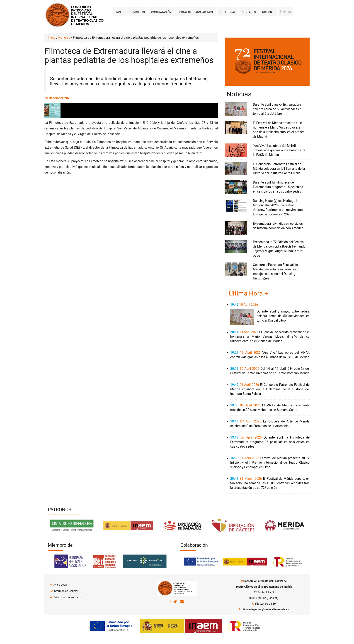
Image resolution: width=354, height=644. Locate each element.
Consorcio (137, 12)
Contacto (249, 12)
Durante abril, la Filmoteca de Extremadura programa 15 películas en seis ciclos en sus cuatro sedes (278, 187)
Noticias (268, 12)
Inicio (119, 12)
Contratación (161, 12)
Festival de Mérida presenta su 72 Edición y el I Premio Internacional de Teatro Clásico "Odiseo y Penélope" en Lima (270, 463)
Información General (66, 591)
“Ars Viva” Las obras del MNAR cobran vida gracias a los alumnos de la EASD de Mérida (279, 150)
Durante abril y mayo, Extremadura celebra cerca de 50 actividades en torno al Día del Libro (277, 109)
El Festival (228, 12)
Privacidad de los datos (68, 597)
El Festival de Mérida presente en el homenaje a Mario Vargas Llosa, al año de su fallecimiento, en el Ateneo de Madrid (270, 336)
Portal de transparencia (196, 12)
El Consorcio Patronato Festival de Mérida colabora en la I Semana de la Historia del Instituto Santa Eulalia (279, 169)
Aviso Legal (60, 585)
